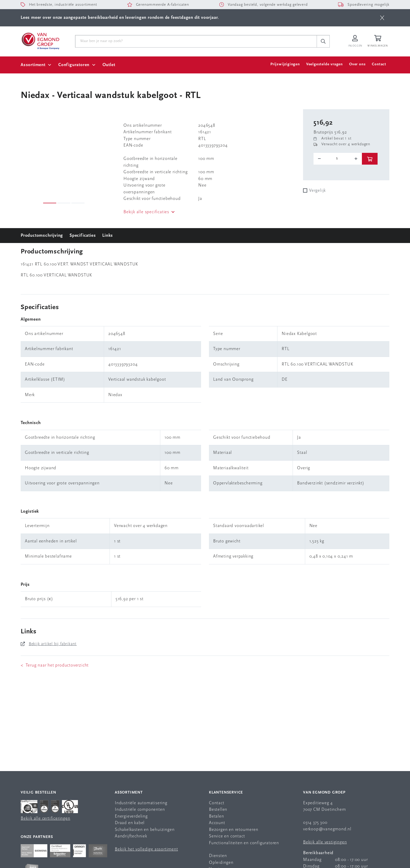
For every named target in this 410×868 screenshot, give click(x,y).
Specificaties (83, 236)
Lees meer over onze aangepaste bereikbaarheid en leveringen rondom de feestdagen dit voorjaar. (120, 18)
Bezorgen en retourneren (234, 830)
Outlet (109, 65)
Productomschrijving (42, 236)
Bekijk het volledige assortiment (146, 849)
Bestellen (218, 810)
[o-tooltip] (338, 159)
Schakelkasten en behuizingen (145, 830)
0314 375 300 (315, 823)
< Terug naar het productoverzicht (55, 665)
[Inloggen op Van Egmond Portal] (355, 41)
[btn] (382, 18)
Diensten (218, 856)
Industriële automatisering (141, 803)
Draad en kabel (130, 823)
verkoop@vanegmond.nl (327, 829)
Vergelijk (317, 191)
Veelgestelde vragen (324, 64)
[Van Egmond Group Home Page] (40, 40)
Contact (379, 64)
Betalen (217, 816)
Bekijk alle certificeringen (45, 818)
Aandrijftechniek (131, 836)
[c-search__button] (323, 41)
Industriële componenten (140, 810)
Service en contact (227, 836)
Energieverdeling (131, 816)
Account (217, 823)
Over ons (357, 64)
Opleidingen (221, 863)
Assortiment (33, 65)
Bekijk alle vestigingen (325, 842)
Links (108, 236)
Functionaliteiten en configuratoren (244, 843)
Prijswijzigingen (285, 64)
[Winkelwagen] (378, 41)
